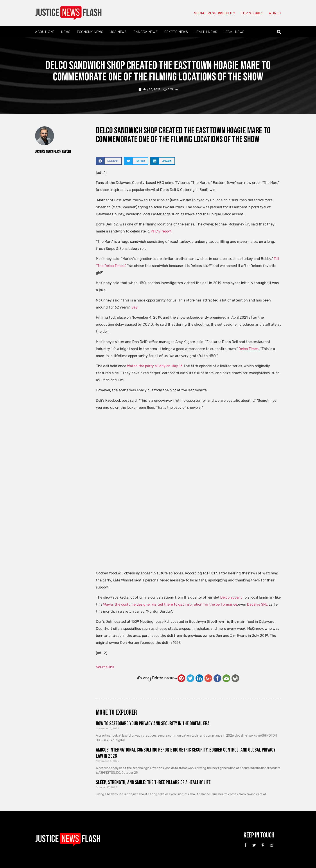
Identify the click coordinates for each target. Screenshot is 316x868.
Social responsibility (215, 13)
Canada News (146, 32)
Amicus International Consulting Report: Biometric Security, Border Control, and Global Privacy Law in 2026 (186, 753)
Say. (135, 307)
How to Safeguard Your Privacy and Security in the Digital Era (153, 724)
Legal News (234, 32)
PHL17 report (161, 231)
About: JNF (45, 32)
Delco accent (231, 597)
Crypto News (176, 32)
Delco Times (249, 349)
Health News (206, 32)
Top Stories (252, 13)
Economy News (90, 32)
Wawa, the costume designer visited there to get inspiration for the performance (170, 604)
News (66, 32)
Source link (105, 667)
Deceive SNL (257, 604)
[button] (279, 32)
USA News (118, 32)
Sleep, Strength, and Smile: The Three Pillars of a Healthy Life (153, 782)
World (275, 13)
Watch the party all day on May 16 (155, 366)
